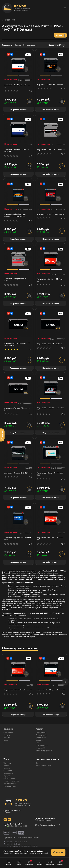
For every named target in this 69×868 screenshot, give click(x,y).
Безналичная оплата (11, 781)
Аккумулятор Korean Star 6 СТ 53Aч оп (50, 409)
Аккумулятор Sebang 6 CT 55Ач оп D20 (50, 474)
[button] (65, 682)
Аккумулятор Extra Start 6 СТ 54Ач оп (50, 280)
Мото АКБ (40, 740)
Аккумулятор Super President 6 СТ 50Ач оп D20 (17, 344)
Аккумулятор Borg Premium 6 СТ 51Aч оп (16, 280)
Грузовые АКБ (41, 738)
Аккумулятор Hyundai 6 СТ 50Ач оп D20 (18, 539)
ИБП (38, 743)
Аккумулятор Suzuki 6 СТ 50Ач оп (49, 344)
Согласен (58, 852)
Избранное (29, 863)
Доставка (7, 768)
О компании (8, 733)
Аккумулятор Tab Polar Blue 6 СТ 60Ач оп (17, 151)
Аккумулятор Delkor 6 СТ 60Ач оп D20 (17, 409)
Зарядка (7, 776)
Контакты (7, 735)
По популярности (30, 45)
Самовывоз (8, 771)
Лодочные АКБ (42, 745)
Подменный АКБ (10, 783)
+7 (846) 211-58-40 (15, 824)
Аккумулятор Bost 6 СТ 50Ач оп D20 (51, 214)
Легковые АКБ (41, 735)
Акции (6, 740)
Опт (37, 763)
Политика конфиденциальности (26, 838)
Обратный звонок (45, 821)
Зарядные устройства (44, 750)
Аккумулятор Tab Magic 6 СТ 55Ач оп (17, 86)
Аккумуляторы (41, 733)
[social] (5, 820)
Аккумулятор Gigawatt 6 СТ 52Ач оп (18, 473)
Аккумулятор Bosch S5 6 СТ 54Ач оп (51, 150)
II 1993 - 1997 (9, 20)
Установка (7, 763)
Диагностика (8, 773)
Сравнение (50, 863)
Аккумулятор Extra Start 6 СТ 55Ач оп (50, 539)
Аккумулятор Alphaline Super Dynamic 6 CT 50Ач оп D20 (15, 215)
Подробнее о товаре (18, 110)
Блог (5, 743)
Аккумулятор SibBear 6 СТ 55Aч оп (50, 85)
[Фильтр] (2, 435)
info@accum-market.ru (47, 818)
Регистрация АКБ (10, 786)
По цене (18, 45)
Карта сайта (8, 838)
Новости (7, 738)
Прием (6, 766)
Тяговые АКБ (41, 748)
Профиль (40, 863)
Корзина (60, 863)
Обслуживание (9, 778)
